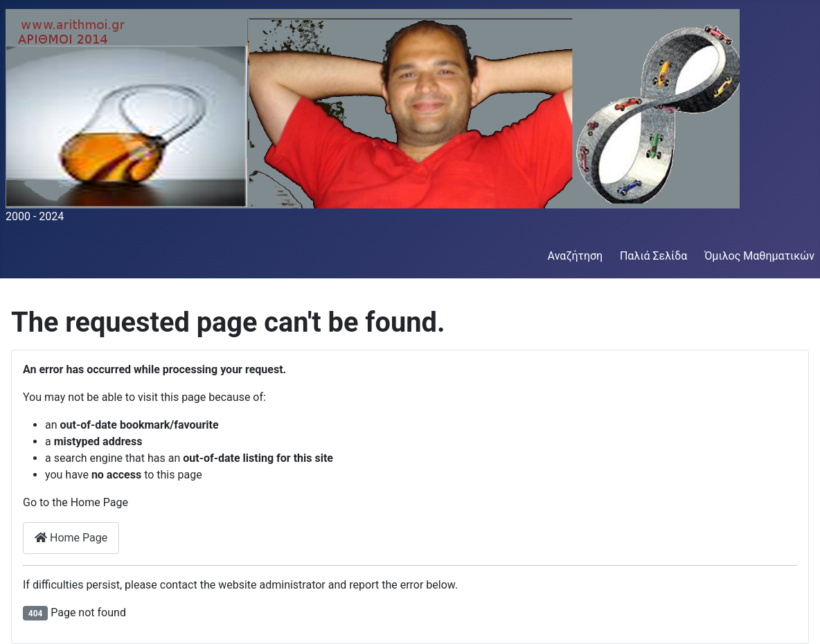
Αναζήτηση (576, 256)
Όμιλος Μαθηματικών (759, 256)
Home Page (71, 538)
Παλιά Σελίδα (653, 256)
